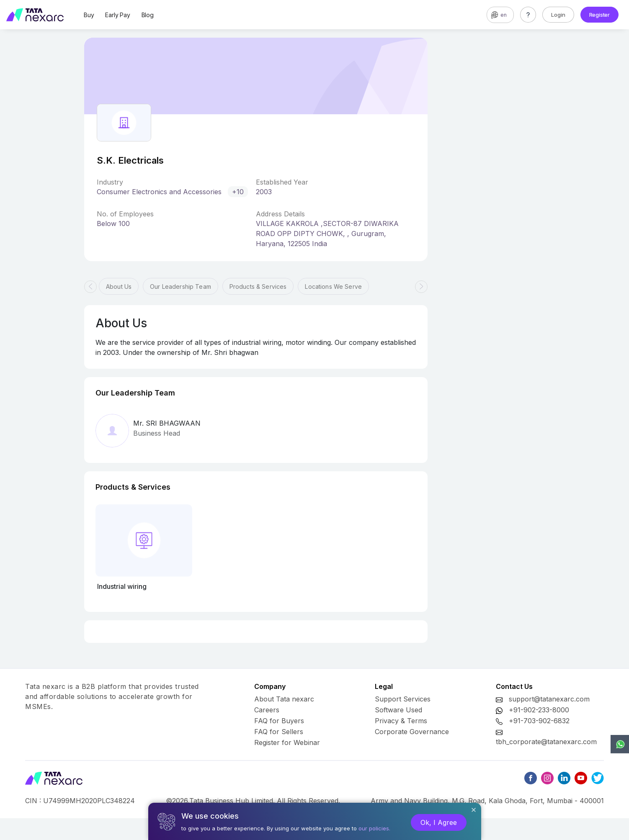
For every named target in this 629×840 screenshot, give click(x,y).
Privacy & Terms (401, 721)
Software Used (398, 710)
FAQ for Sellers (279, 732)
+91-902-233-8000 (539, 710)
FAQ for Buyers (279, 721)
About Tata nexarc (284, 699)
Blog (148, 15)
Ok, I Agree (439, 822)
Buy (89, 15)
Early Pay (117, 15)
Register (599, 15)
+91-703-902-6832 (539, 721)
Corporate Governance (412, 732)
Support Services (403, 699)
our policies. (374, 828)
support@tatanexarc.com (549, 699)
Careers (267, 710)
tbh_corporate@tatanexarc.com (546, 742)
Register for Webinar (287, 742)
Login (558, 15)
